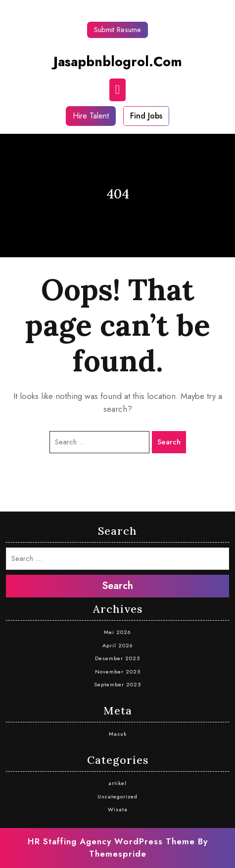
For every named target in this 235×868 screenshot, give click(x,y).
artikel (117, 783)
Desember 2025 (117, 658)
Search (169, 442)
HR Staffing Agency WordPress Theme (111, 841)
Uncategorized (117, 796)
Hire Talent (91, 116)
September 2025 (117, 684)
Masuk (118, 734)
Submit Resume (117, 30)
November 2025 (118, 671)
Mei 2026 (117, 632)
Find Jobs (146, 116)
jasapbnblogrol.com (118, 61)
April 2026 (118, 645)
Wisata (118, 809)
